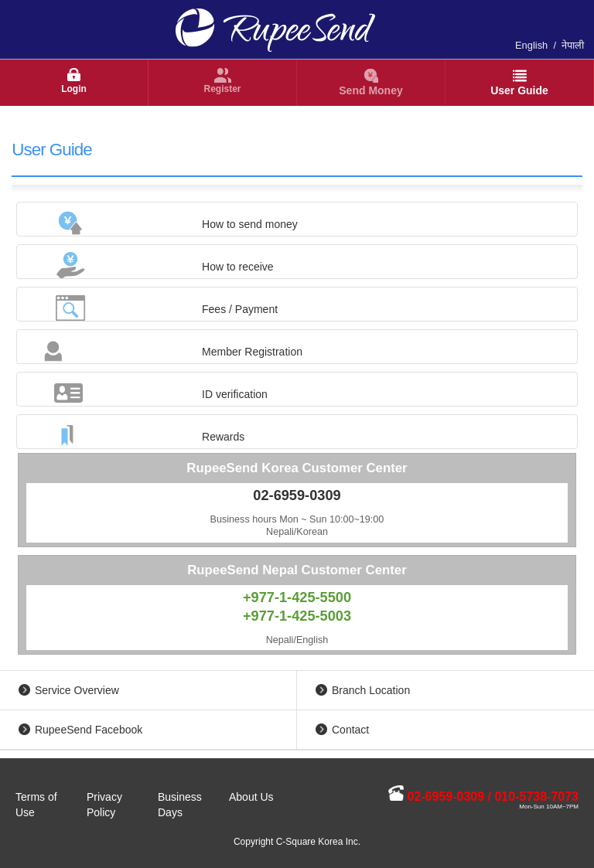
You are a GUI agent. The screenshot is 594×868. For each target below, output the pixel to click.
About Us (251, 797)
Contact (350, 730)
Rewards (223, 437)
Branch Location (371, 690)
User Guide (519, 90)
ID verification (235, 394)
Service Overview (77, 690)
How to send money (250, 224)
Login (74, 89)
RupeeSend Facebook (89, 730)
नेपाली (573, 45)
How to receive (238, 267)
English (531, 45)
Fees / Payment (240, 309)
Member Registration (252, 352)
